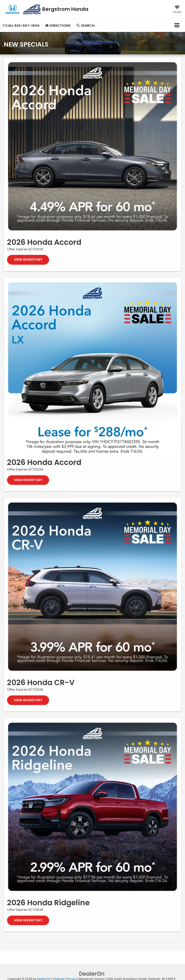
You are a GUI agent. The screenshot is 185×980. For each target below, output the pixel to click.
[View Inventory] (92, 146)
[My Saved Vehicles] (177, 10)
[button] (21, 26)
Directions (58, 26)
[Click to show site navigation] (177, 26)
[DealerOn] (92, 974)
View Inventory (28, 260)
